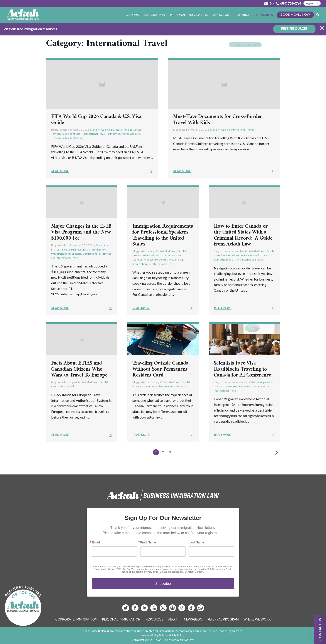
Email (96, 542)
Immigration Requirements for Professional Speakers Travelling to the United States (163, 235)
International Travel (94, 134)
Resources (243, 15)
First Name (148, 542)
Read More (60, 171)
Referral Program (223, 619)
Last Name (196, 542)
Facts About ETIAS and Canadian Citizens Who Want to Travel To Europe (79, 369)
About (174, 619)
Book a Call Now (295, 14)
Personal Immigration (189, 15)
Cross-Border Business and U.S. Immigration (80, 250)
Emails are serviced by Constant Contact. (182, 572)
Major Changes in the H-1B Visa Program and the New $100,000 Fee (81, 232)
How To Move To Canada (231, 386)
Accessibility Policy (173, 635)
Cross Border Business (146, 255)
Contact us (320, 629)
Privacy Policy (150, 635)
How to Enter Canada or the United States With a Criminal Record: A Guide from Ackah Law (243, 235)
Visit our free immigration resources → (32, 29)
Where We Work (257, 619)
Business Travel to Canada (126, 130)
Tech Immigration (256, 386)
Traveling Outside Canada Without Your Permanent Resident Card (160, 369)
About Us (221, 15)
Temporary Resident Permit (67, 138)
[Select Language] (312, 3)
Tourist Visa (113, 134)
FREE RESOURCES (294, 28)
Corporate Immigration (144, 15)
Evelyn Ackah (100, 130)
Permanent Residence (173, 386)
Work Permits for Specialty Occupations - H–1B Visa (81, 254)
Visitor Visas (129, 134)
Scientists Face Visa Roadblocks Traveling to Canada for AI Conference (242, 369)
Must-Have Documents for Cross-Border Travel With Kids (218, 120)
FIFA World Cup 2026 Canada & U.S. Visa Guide (96, 120)
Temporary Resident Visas (66, 134)
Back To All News (245, 45)
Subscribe (163, 584)
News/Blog (265, 15)
